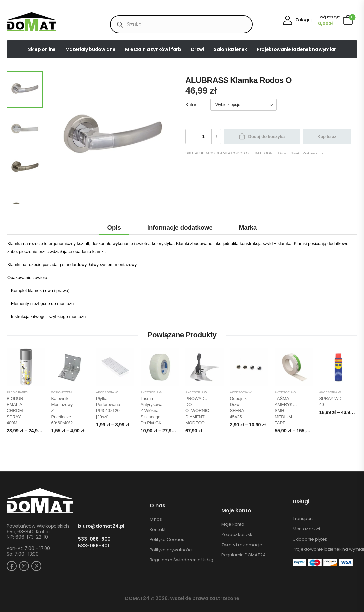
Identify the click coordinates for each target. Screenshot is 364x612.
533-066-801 (93, 546)
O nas (156, 519)
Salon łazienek (230, 49)
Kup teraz (327, 136)
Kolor (191, 105)
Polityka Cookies (167, 540)
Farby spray (28, 392)
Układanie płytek (310, 539)
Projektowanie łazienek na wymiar (296, 49)
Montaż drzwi (306, 529)
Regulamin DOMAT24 (243, 555)
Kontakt (158, 530)
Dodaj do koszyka (267, 136)
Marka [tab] (248, 227)
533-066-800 (94, 539)
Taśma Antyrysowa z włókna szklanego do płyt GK (152, 411)
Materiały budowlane (90, 49)
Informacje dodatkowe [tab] (180, 227)
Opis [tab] (114, 227)
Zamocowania (88, 392)
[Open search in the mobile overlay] (181, 24)
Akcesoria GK (152, 392)
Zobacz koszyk (237, 535)
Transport (303, 519)
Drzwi (197, 49)
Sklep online (42, 49)
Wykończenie (314, 153)
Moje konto (233, 524)
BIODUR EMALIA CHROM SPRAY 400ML (15, 411)
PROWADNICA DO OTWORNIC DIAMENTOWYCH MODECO (203, 411)
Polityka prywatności (171, 550)
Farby (11, 392)
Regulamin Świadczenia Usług (182, 560)
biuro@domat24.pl (101, 526)
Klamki (295, 153)
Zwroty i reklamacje (242, 545)
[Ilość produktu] (203, 136)
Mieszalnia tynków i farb (153, 49)
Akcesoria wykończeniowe (119, 392)
